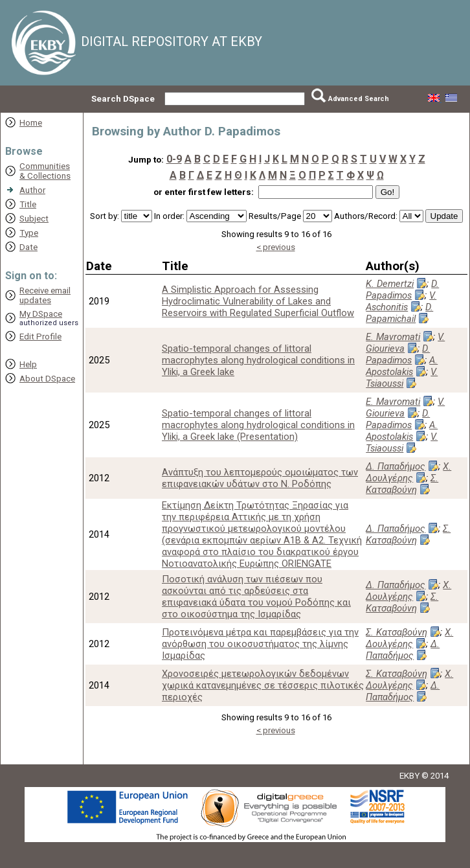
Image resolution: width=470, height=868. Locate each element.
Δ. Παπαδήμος (396, 466)
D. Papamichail (399, 313)
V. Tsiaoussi (402, 378)
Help (28, 364)
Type (29, 233)
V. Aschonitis (401, 301)
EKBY (409, 776)
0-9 (174, 159)
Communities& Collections (45, 171)
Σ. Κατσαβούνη (402, 484)
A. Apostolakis (402, 366)
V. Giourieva (405, 343)
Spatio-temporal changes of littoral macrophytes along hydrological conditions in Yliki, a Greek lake (258, 360)
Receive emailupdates (45, 295)
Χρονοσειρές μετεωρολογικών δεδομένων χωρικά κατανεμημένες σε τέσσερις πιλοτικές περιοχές (263, 685)
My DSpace (41, 314)
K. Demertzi (390, 284)
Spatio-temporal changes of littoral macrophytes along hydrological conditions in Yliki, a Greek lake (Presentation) (258, 425)
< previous (276, 247)
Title (28, 204)
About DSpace (47, 379)
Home (31, 123)
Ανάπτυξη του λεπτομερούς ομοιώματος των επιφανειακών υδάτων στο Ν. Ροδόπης (260, 478)
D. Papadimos (402, 290)
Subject (34, 219)
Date (28, 247)
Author (32, 190)
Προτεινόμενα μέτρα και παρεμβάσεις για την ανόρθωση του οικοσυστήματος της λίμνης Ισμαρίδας (260, 644)
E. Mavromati (393, 337)
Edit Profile (40, 337)
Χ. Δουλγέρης (408, 472)
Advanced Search (359, 99)
